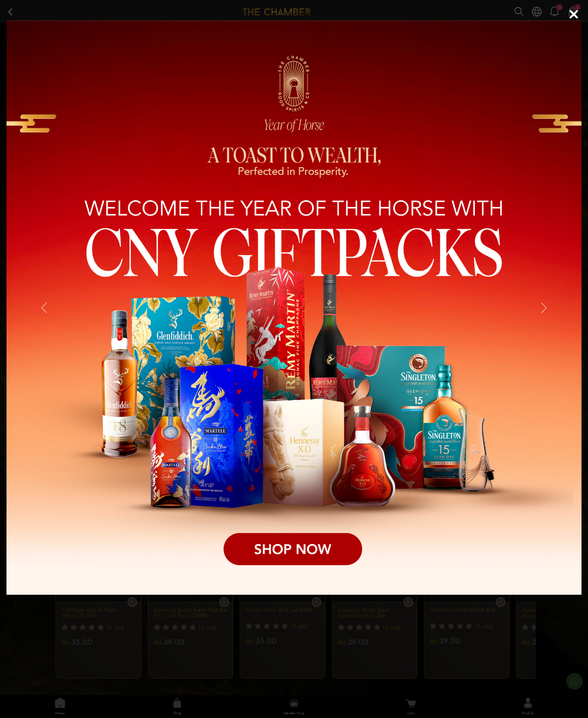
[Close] (574, 14)
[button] (44, 308)
